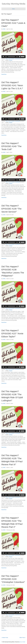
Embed (11, 60)
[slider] (12, 57)
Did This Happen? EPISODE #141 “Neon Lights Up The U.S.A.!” (12, 85)
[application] (13, 57)
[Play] (3, 57)
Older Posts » (22, 638)
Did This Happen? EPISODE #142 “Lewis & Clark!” (13, 23)
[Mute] (20, 57)
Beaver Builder (22, 642)
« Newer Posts (5, 638)
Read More (4, 74)
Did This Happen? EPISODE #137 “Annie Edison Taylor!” (12, 334)
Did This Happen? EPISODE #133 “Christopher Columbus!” (13, 579)
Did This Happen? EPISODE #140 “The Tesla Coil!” (11, 146)
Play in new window (10, 59)
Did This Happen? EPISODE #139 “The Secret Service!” (11, 209)
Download (17, 59)
